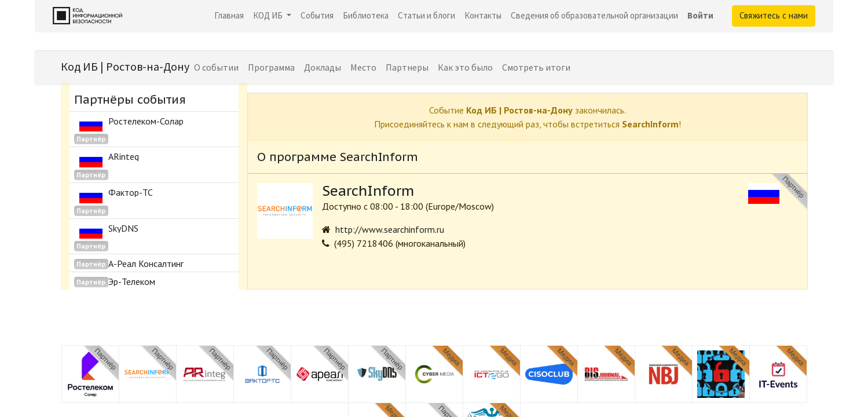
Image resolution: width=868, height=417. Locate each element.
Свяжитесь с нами (774, 15)
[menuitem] (229, 16)
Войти (700, 15)
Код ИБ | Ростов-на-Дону (125, 66)
